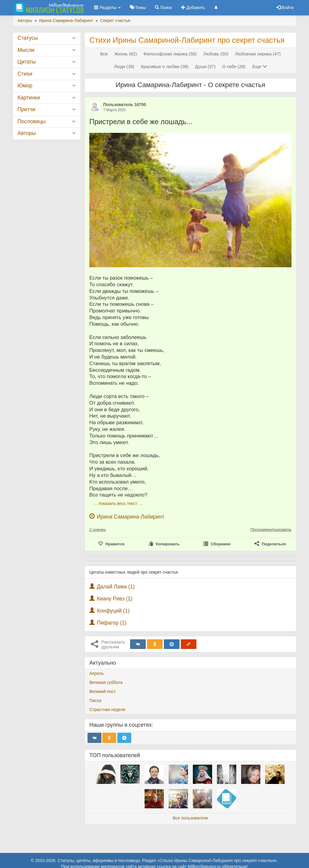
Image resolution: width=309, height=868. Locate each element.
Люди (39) (124, 67)
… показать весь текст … (118, 503)
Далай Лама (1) (116, 587)
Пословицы (32, 121)
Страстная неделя (107, 710)
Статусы (28, 38)
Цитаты (27, 62)
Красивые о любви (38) (165, 67)
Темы (138, 8)
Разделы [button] (107, 8)
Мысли (26, 50)
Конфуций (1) (113, 611)
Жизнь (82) (126, 54)
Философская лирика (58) (170, 54)
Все (104, 54)
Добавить (193, 8)
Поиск (163, 8)
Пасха (95, 700)
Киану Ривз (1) (115, 599)
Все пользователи (191, 818)
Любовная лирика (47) (258, 54)
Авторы (27, 133)
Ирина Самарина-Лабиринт (131, 517)
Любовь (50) (216, 54)
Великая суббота (106, 682)
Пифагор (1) (112, 623)
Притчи (26, 109)
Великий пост (102, 691)
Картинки (29, 98)
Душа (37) (205, 67)
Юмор (25, 86)
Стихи (25, 74)
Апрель (97, 673)
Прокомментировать (271, 530)
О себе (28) (234, 67)
